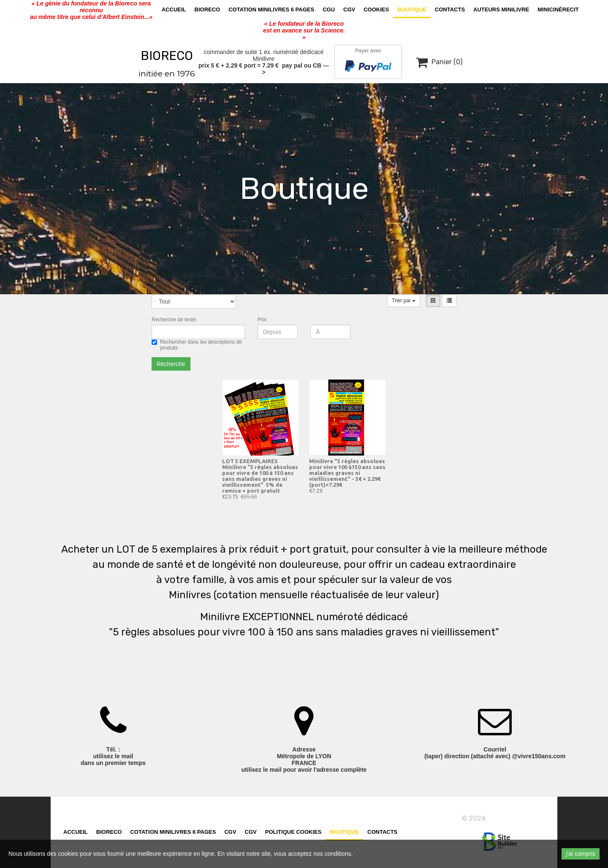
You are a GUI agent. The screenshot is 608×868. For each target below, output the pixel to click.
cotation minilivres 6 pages (271, 9)
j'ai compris (581, 854)
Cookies (376, 9)
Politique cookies (293, 834)
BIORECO (167, 56)
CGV (349, 9)
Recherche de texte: (174, 320)
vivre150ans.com (514, 818)
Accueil (174, 9)
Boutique (412, 9)
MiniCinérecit (558, 9)
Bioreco (208, 9)
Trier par (404, 301)
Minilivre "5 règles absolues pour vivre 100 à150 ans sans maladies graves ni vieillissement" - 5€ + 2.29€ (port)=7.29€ (347, 473)
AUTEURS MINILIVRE (501, 9)
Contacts (450, 9)
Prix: (263, 320)
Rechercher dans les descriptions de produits (197, 345)
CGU (329, 9)
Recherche (171, 364)
